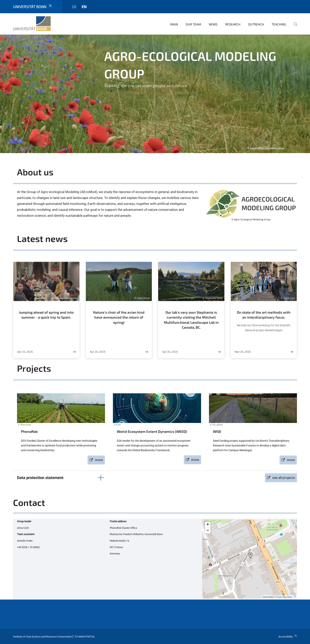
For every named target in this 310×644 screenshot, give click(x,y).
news (213, 24)
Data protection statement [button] (40, 478)
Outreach (256, 24)
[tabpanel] (155, 94)
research (233, 24)
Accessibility (288, 637)
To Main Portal (85, 637)
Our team (193, 24)
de (74, 7)
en (84, 7)
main (174, 24)
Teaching (279, 24)
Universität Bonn (33, 7)
